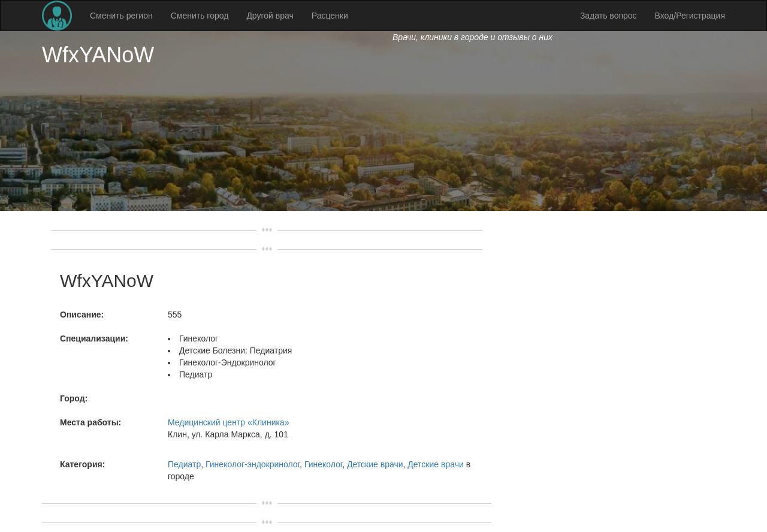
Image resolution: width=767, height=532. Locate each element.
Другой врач (270, 16)
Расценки (330, 16)
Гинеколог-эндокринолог (253, 464)
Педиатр (184, 464)
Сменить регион (121, 16)
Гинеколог (323, 464)
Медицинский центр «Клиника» (228, 422)
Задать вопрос (609, 16)
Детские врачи (375, 464)
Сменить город (200, 16)
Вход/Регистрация (690, 16)
